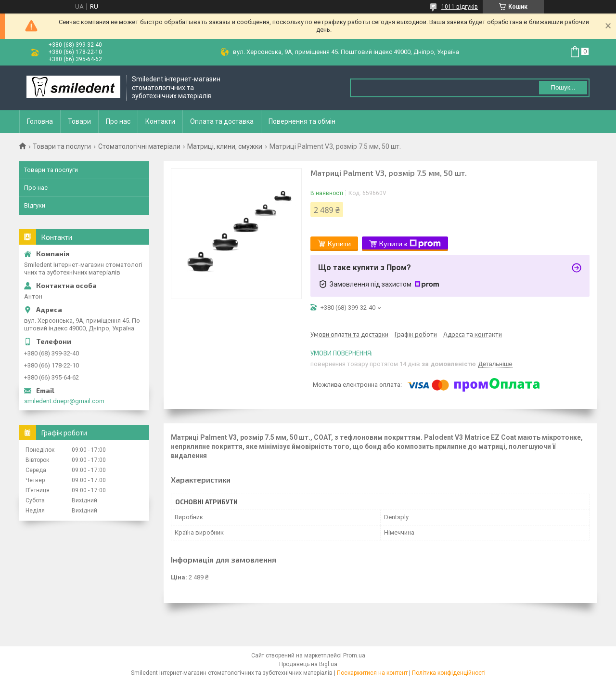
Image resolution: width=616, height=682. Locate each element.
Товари (79, 121)
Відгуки (35, 205)
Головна (40, 121)
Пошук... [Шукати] (563, 87)
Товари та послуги (62, 146)
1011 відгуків (460, 7)
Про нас (118, 121)
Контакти (160, 121)
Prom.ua (354, 656)
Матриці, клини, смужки (225, 146)
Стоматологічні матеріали (139, 146)
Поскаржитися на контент (372, 673)
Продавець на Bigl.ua (308, 664)
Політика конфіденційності (449, 673)
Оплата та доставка (222, 121)
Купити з (410, 244)
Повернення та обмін (302, 121)
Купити (339, 243)
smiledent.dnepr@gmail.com (64, 401)
